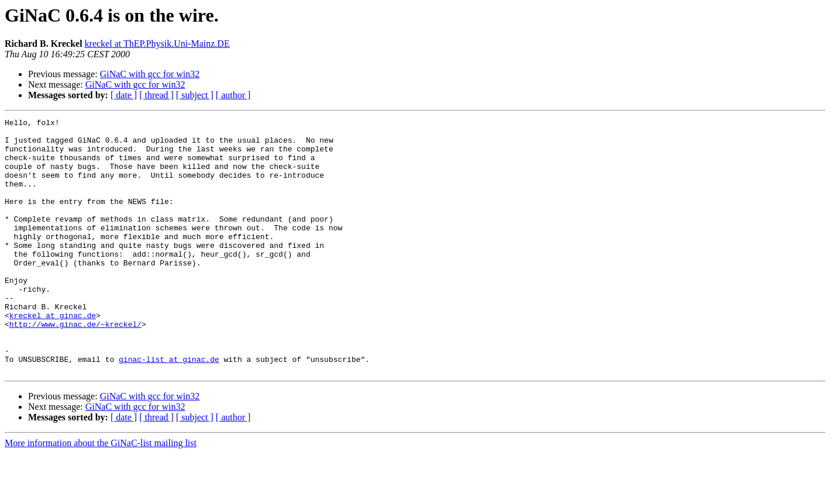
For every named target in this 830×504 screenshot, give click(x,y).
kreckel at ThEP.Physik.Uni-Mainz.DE (157, 44)
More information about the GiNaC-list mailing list (101, 494)
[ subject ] (195, 95)
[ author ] (233, 95)
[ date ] (124, 95)
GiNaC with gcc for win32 (150, 74)
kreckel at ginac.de (53, 355)
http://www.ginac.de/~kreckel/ (75, 366)
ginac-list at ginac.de (169, 408)
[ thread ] (156, 95)
